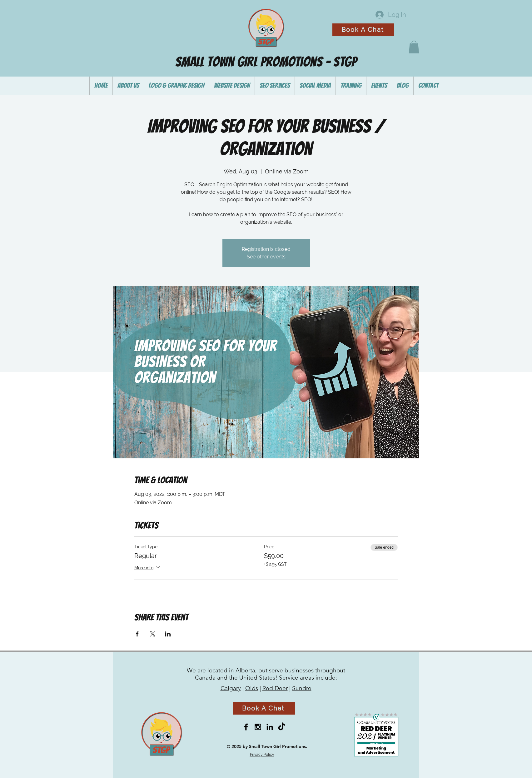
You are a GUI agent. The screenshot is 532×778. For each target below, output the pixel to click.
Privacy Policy (262, 755)
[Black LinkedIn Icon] (270, 727)
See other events (266, 257)
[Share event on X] (153, 634)
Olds (252, 688)
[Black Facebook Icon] (246, 727)
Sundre (302, 688)
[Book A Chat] (363, 30)
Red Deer (275, 688)
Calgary (231, 688)
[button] (414, 47)
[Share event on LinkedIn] (168, 634)
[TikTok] (282, 727)
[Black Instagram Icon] (258, 727)
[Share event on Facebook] (137, 634)
